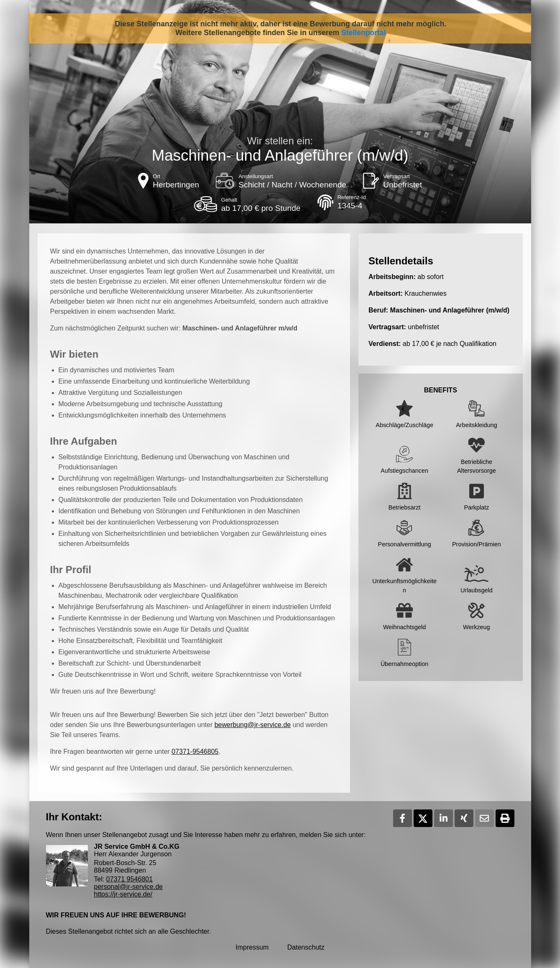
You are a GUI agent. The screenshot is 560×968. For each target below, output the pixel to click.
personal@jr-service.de (129, 887)
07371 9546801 (129, 879)
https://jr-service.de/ (123, 894)
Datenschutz (306, 947)
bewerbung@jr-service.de (253, 725)
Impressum (252, 947)
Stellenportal (364, 33)
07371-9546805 (195, 752)
